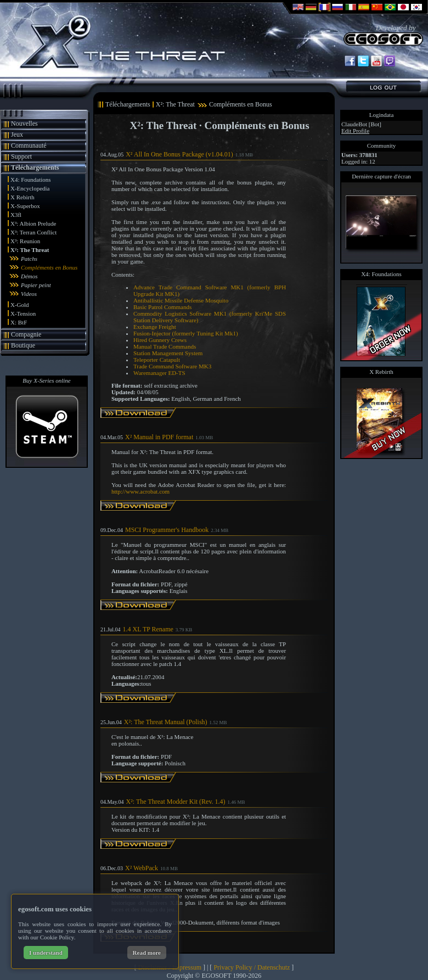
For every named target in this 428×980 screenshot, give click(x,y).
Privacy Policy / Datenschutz (252, 967)
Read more (147, 953)
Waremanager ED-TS (159, 373)
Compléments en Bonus (49, 267)
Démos (29, 276)
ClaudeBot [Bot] (361, 124)
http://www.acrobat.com (140, 491)
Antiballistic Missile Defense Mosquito (181, 300)
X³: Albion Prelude (33, 223)
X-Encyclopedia (30, 188)
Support (21, 156)
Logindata (382, 115)
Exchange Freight (155, 327)
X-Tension (23, 313)
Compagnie (26, 334)
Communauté (29, 145)
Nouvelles (24, 124)
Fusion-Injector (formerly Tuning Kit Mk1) (186, 333)
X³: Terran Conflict (33, 232)
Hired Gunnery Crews (160, 340)
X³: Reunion (25, 241)
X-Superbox (25, 206)
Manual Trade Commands (165, 346)
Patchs (29, 259)
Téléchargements (35, 167)
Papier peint (36, 285)
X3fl (16, 215)
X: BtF (19, 322)
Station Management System (168, 353)
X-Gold (20, 305)
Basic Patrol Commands (162, 307)
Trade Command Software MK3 (172, 366)
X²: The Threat (30, 250)
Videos (29, 294)
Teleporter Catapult (157, 360)
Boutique (23, 345)
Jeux (17, 135)
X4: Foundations (31, 180)
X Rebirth (22, 197)
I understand (46, 953)
